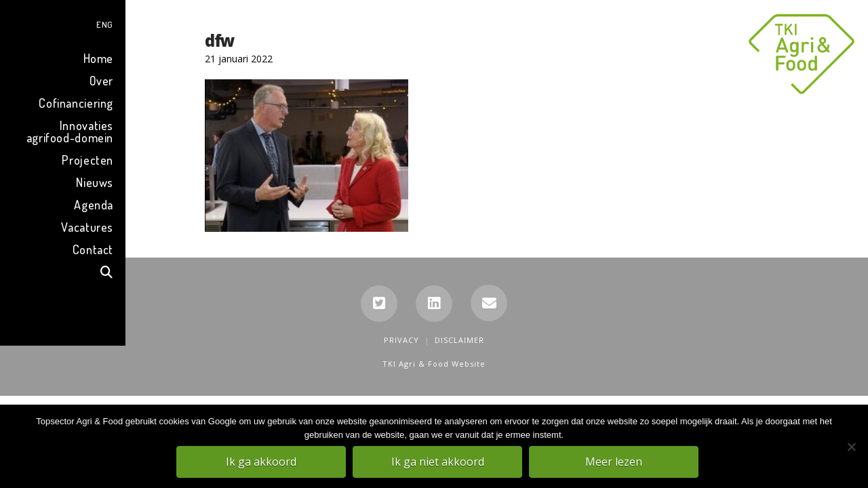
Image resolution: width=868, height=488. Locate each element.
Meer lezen (614, 462)
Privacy (401, 340)
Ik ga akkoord (261, 462)
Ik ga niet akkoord (438, 462)
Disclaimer (459, 340)
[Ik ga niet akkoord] (851, 447)
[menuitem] (63, 23)
